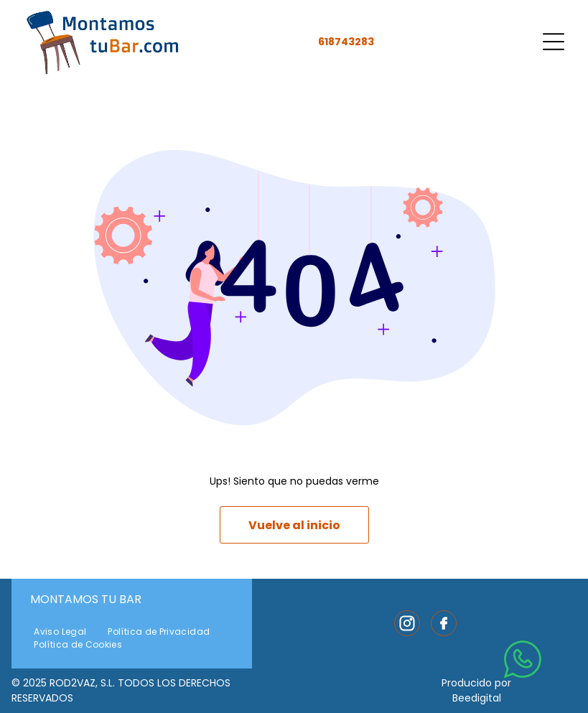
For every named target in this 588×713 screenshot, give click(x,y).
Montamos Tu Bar (86, 599)
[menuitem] (60, 632)
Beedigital (477, 698)
